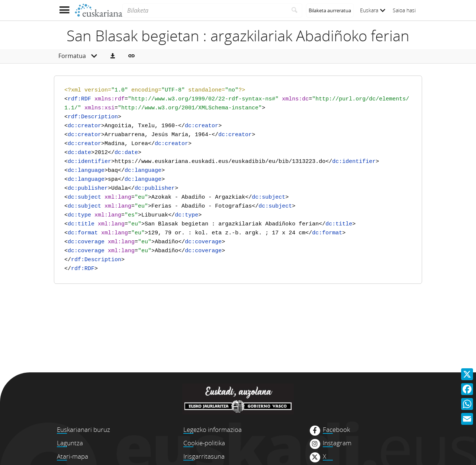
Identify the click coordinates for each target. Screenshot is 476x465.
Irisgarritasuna (204, 456)
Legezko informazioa (213, 429)
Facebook (336, 430)
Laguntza (70, 443)
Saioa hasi (404, 10)
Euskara (373, 10)
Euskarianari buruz (83, 429)
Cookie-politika (204, 443)
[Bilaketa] (205, 10)
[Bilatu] (295, 10)
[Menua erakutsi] (64, 10)
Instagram (337, 443)
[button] (113, 56)
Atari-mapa (73, 456)
